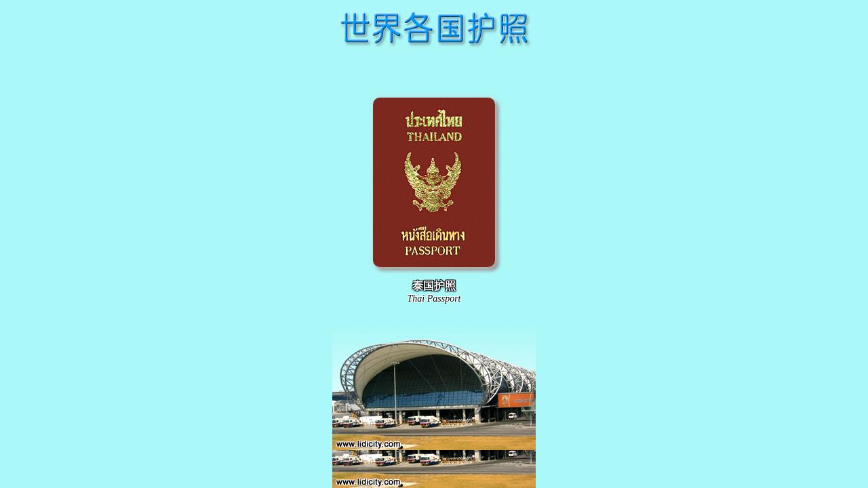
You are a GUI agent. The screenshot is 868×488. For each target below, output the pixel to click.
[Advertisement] (434, 70)
